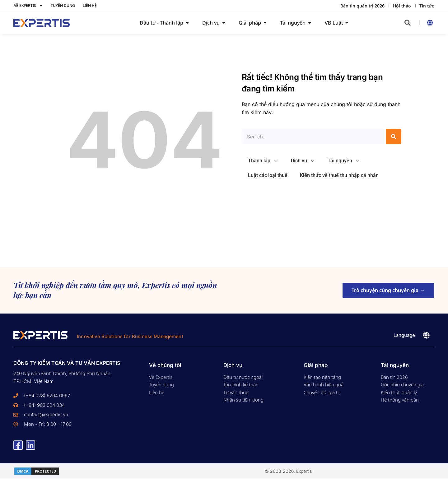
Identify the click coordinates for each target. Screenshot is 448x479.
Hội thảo (402, 6)
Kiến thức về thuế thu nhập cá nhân (339, 175)
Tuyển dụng (63, 5)
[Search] (394, 137)
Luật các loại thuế (268, 175)
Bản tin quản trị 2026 (362, 6)
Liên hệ (90, 5)
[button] (408, 23)
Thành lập (263, 161)
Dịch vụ (303, 161)
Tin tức (427, 6)
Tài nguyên (344, 161)
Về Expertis (28, 6)
